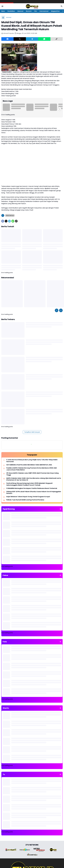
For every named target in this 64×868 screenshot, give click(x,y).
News (3, 11)
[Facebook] (7, 39)
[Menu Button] (2, 6)
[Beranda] (3, 17)
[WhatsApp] (44, 39)
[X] (20, 39)
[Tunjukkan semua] (60, 509)
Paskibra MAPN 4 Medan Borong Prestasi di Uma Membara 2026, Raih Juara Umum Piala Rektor (32, 469)
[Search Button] (62, 6)
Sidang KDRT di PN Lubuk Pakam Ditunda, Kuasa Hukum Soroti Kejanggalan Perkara (34, 493)
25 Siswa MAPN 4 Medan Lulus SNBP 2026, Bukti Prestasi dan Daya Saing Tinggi (32, 474)
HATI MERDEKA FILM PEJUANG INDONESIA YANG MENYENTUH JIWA (29, 465)
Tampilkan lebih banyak (32, 432)
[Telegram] (32, 39)
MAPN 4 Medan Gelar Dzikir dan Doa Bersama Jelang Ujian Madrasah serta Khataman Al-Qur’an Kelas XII (34, 479)
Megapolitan (55, 11)
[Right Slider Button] (62, 11)
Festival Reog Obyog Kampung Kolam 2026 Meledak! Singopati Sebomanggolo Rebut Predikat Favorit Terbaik (29, 484)
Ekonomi (29, 11)
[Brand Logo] (11, 850)
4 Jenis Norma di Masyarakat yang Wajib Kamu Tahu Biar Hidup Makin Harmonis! (32, 461)
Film (36, 11)
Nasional (20, 11)
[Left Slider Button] (57, 310)
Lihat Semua (10, 215)
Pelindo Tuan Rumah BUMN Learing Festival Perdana (25, 500)
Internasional (44, 11)
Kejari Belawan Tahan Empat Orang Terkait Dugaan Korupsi (28, 497)
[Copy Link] (57, 39)
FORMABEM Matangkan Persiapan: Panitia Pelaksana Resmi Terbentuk (32, 488)
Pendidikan (11, 11)
